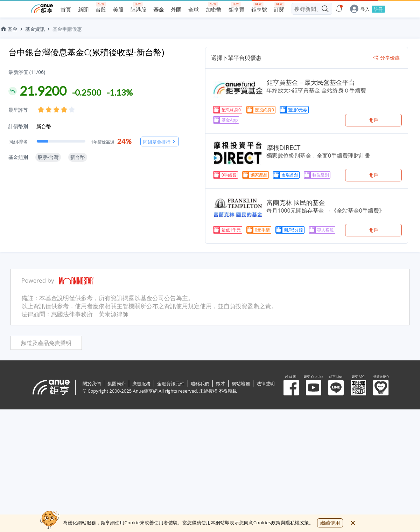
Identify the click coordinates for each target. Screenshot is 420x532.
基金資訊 (35, 29)
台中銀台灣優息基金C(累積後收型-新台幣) (86, 52)
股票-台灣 (48, 157)
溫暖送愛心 (381, 388)
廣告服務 (141, 384)
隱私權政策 (297, 523)
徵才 (220, 384)
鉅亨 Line (336, 388)
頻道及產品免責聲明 (46, 343)
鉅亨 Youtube (314, 388)
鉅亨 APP (358, 388)
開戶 (373, 120)
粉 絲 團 (291, 388)
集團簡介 (117, 384)
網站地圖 (241, 384)
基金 (9, 29)
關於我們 (92, 384)
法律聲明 (266, 384)
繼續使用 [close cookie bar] (330, 523)
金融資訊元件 (171, 384)
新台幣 (44, 126)
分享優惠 (387, 58)
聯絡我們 (200, 384)
